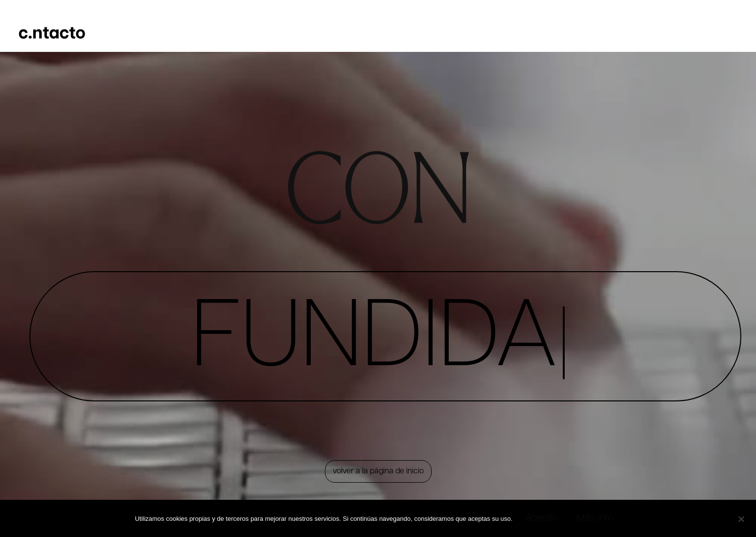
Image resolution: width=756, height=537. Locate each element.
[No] (741, 518)
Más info (595, 518)
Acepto (540, 518)
